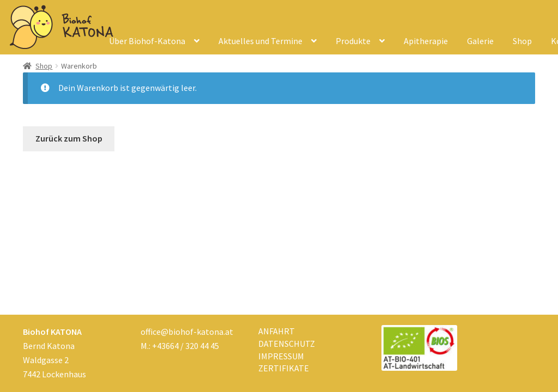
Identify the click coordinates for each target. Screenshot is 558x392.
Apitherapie (426, 41)
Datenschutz (287, 344)
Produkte (353, 41)
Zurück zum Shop (69, 138)
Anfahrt (277, 331)
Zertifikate (284, 368)
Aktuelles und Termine (260, 41)
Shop (522, 41)
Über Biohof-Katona (147, 41)
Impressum (281, 356)
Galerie (480, 41)
